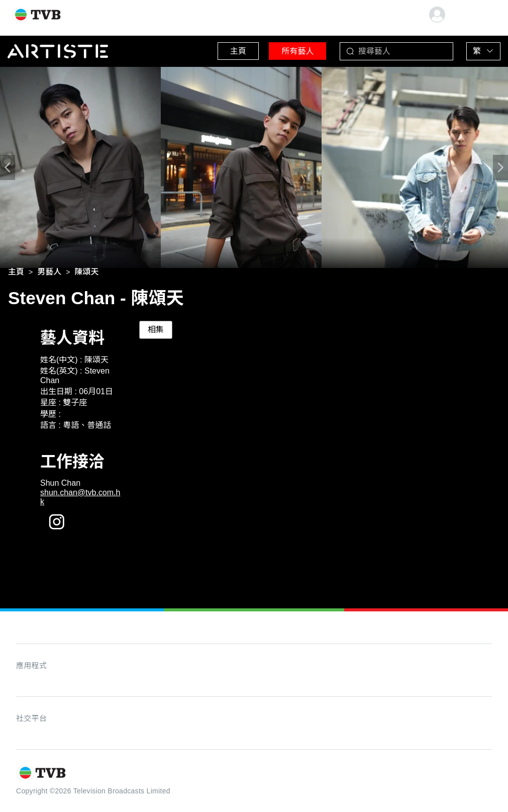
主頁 (222, 50)
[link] (16, 274)
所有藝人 (287, 50)
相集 (156, 332)
